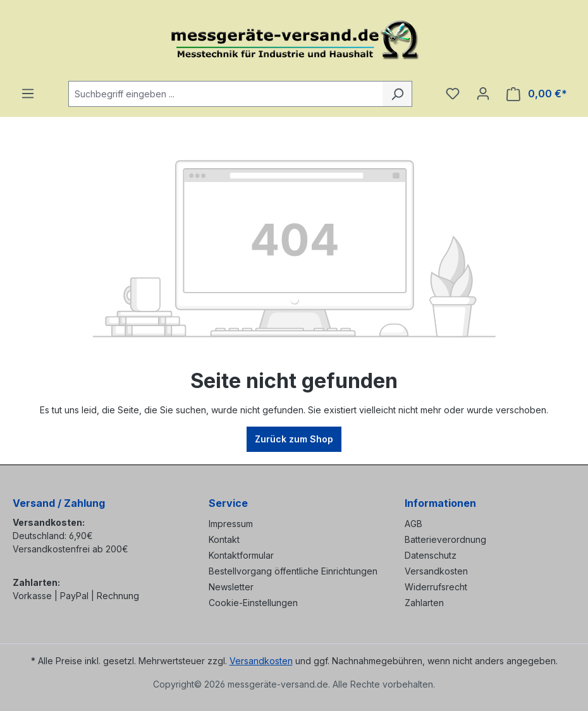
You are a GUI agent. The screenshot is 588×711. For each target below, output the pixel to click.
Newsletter (231, 587)
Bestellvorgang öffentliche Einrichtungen (293, 571)
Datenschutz (431, 555)
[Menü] (28, 94)
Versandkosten (436, 571)
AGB (413, 524)
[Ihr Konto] (483, 94)
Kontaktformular (241, 555)
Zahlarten (424, 603)
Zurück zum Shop (294, 439)
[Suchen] (397, 94)
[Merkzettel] (453, 94)
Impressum (231, 524)
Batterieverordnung (445, 539)
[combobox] (226, 94)
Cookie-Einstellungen (253, 603)
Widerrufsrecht (436, 587)
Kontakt (224, 539)
